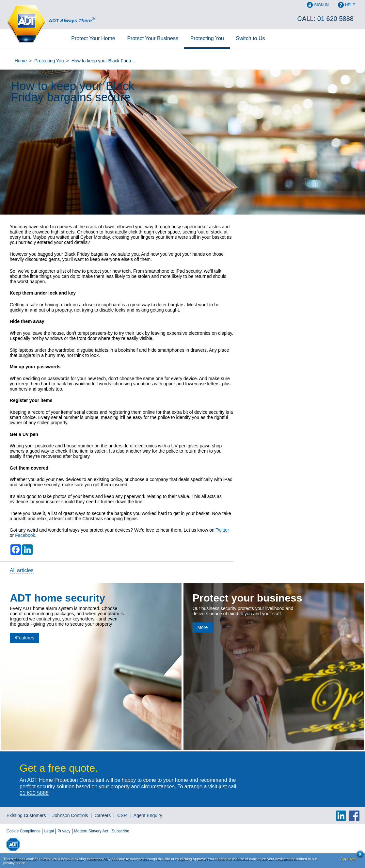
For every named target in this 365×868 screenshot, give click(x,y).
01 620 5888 (335, 19)
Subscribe (120, 831)
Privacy (64, 831)
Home (93, 38)
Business (153, 38)
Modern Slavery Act (91, 831)
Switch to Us (251, 38)
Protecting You (207, 38)
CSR (122, 815)
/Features (24, 638)
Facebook (25, 535)
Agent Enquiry (148, 815)
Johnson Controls (70, 815)
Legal (49, 831)
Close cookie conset (358, 856)
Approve (348, 859)
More (202, 627)
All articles (22, 570)
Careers (103, 815)
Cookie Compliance (24, 831)
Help (350, 5)
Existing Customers (26, 815)
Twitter (222, 530)
